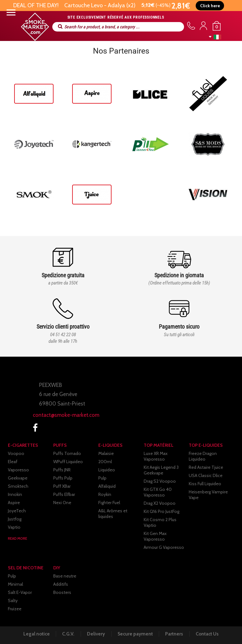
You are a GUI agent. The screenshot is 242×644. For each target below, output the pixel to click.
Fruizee (15, 609)
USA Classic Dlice (206, 475)
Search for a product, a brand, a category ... (60, 27)
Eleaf (13, 462)
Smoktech (18, 486)
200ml (105, 462)
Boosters (62, 592)
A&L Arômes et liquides (113, 514)
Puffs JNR (62, 470)
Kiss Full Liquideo (205, 484)
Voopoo (16, 453)
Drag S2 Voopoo (160, 481)
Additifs (61, 584)
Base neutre (65, 576)
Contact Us (209, 634)
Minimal (15, 584)
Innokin (15, 494)
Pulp (102, 478)
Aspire (14, 503)
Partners (175, 634)
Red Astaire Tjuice (206, 467)
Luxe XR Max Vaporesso (156, 456)
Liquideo (107, 470)
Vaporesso (18, 470)
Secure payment (135, 634)
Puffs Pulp (63, 478)
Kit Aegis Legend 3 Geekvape (161, 470)
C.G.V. (67, 634)
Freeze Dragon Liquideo (203, 456)
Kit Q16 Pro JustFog (161, 511)
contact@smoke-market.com (66, 415)
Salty (13, 601)
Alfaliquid (107, 486)
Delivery (96, 634)
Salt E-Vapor (20, 592)
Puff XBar (62, 486)
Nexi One (62, 503)
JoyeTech (17, 511)
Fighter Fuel (109, 503)
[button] (210, 6)
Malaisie (106, 453)
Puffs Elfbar (64, 494)
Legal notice (35, 634)
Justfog (15, 519)
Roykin (105, 494)
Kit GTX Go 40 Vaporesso (158, 492)
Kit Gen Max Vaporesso (155, 536)
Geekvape (18, 478)
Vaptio (14, 527)
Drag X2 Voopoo (160, 503)
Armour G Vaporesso (164, 547)
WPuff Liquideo (68, 462)
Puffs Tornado (67, 453)
